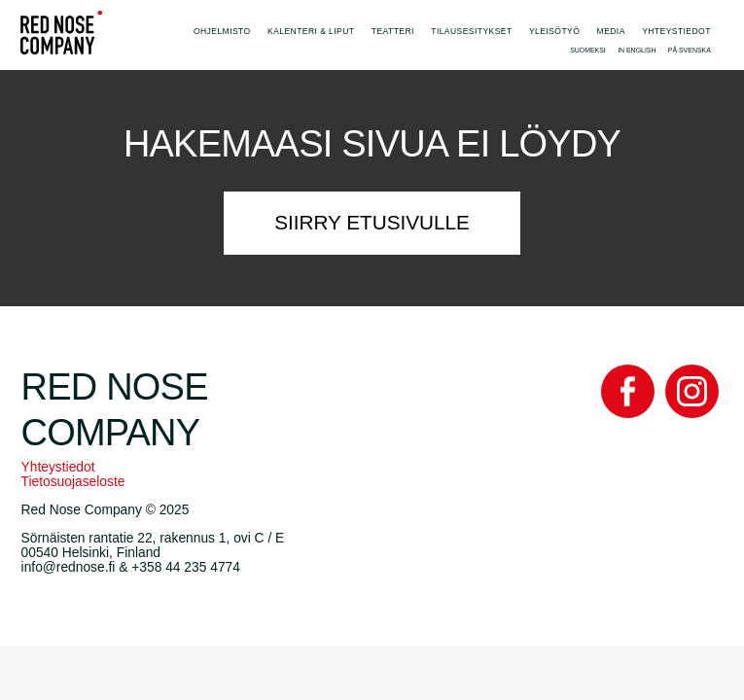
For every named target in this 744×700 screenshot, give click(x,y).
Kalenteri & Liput (311, 31)
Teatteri (393, 31)
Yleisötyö (554, 31)
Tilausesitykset (471, 31)
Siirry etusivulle (372, 222)
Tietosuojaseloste (73, 482)
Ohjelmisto (222, 31)
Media (611, 31)
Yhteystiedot (676, 31)
